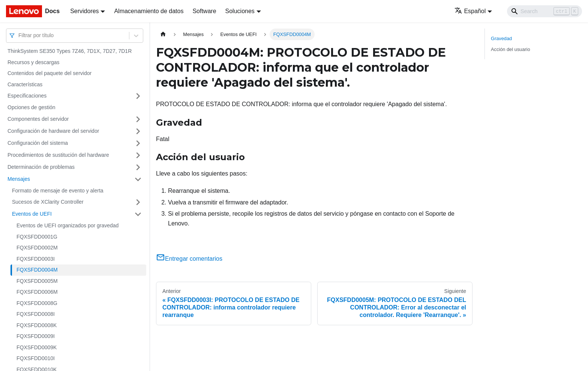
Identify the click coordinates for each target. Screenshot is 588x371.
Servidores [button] (84, 11)
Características (25, 84)
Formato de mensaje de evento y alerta (58, 191)
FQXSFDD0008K (37, 325)
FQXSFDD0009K (37, 347)
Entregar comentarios (189, 259)
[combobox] (19, 35)
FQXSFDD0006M (37, 292)
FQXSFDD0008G (37, 303)
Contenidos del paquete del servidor (49, 73)
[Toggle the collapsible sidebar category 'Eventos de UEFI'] (138, 214)
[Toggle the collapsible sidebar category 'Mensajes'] (138, 179)
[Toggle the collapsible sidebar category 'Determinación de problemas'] (138, 167)
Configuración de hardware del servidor (53, 131)
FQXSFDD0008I (36, 314)
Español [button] (470, 11)
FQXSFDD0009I (36, 336)
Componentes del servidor (38, 119)
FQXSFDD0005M (37, 281)
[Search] (544, 11)
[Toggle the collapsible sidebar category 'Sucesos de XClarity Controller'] (138, 202)
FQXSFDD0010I (36, 358)
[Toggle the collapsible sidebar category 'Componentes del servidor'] (138, 119)
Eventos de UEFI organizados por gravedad (67, 225)
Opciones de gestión (31, 107)
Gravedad (501, 38)
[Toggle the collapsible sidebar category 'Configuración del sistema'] (138, 143)
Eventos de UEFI (32, 214)
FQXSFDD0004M (37, 270)
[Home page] (163, 34)
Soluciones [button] (240, 11)
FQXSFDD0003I (36, 259)
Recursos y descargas (34, 62)
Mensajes (19, 179)
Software (204, 11)
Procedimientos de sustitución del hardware (58, 155)
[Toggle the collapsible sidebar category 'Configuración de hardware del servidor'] (138, 131)
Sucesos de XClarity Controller (48, 202)
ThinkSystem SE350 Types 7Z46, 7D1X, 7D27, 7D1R (70, 51)
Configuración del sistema (38, 143)
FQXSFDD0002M (37, 248)
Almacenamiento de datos (149, 11)
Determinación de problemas (41, 167)
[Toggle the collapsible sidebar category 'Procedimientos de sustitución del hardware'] (138, 155)
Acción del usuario (511, 49)
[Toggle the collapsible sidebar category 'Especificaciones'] (138, 96)
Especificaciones (27, 96)
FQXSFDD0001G (37, 237)
